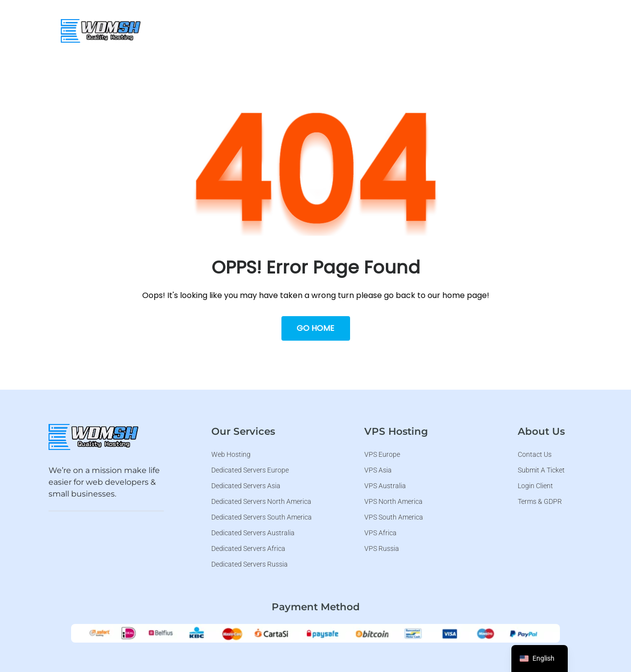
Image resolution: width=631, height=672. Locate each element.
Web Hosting (246, 29)
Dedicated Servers (464, 29)
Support (535, 29)
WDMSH (191, 29)
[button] (316, 29)
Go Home (315, 328)
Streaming (388, 29)
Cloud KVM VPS (316, 29)
